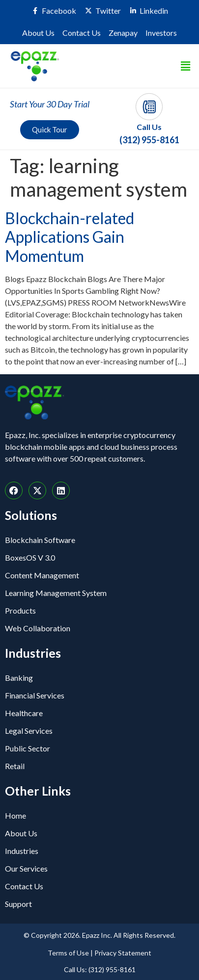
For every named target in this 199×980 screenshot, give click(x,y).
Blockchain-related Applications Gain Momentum (70, 237)
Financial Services (35, 695)
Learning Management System (56, 593)
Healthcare (24, 713)
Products (20, 610)
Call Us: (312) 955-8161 (100, 969)
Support (18, 904)
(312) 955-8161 (149, 140)
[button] (186, 66)
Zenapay (123, 33)
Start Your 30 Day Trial (50, 104)
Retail (15, 766)
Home (15, 815)
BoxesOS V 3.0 (30, 557)
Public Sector (28, 748)
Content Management (42, 575)
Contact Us (82, 33)
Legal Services (29, 731)
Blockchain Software (40, 540)
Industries (22, 851)
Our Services (26, 868)
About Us (38, 33)
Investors (161, 33)
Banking (19, 678)
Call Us (149, 127)
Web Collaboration (38, 628)
